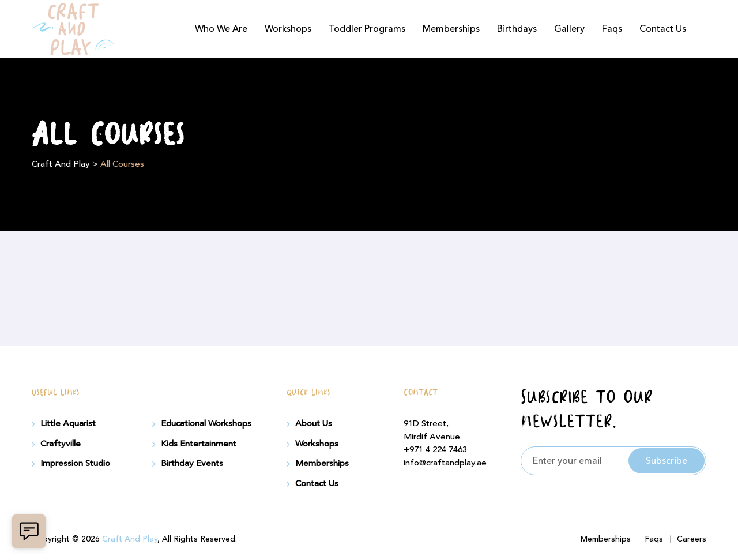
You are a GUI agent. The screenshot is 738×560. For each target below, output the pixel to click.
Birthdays (517, 29)
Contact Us (663, 29)
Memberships (451, 29)
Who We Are (221, 29)
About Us (314, 424)
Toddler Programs (367, 29)
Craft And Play (130, 539)
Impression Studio (75, 464)
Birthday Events (192, 464)
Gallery (569, 29)
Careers (692, 539)
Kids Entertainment (199, 444)
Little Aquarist (68, 424)
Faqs (612, 29)
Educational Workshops (206, 424)
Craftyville (61, 444)
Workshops (288, 29)
